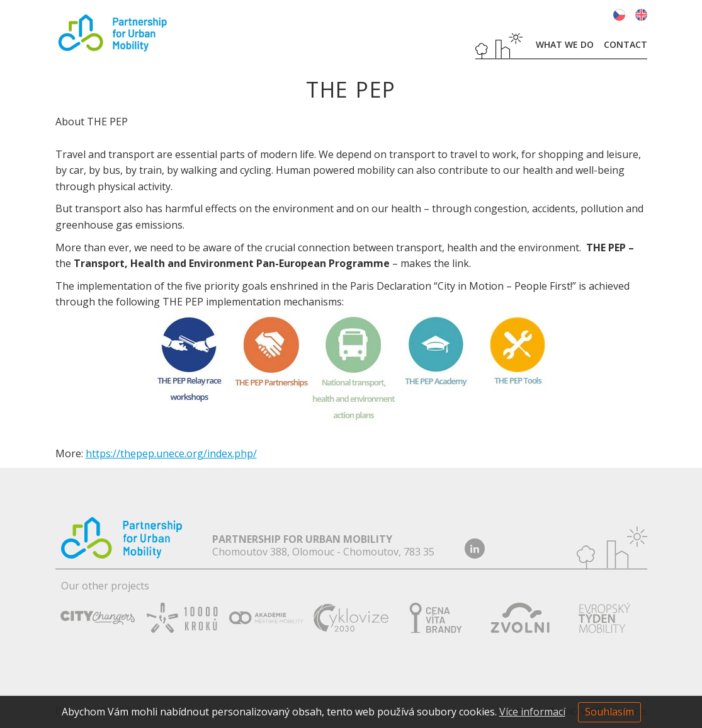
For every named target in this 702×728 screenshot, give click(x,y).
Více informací (532, 712)
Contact (626, 44)
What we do (565, 44)
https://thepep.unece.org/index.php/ (171, 453)
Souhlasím (609, 712)
